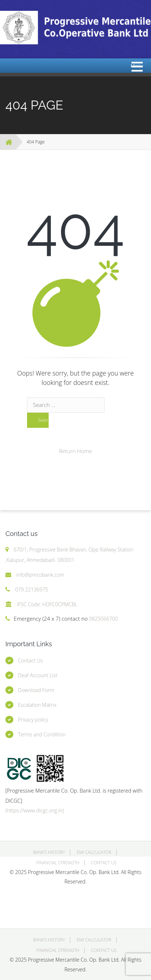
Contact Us (30, 660)
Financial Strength (58, 863)
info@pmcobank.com (40, 575)
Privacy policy (33, 720)
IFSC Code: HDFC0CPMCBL (47, 604)
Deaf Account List (38, 675)
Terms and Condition (42, 734)
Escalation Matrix (37, 705)
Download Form (36, 690)
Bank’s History (49, 852)
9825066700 (103, 619)
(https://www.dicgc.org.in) (35, 810)
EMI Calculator (94, 852)
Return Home (76, 451)
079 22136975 (32, 589)
